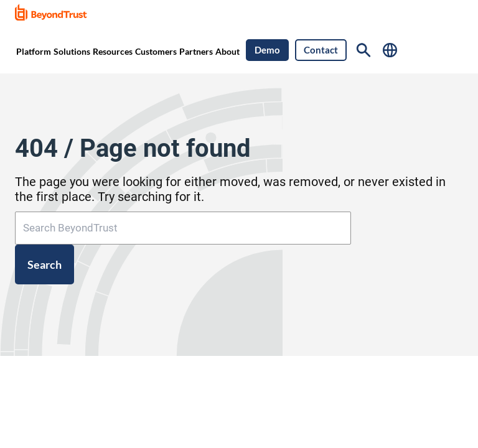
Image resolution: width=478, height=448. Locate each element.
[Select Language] (390, 50)
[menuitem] (34, 50)
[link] (55, 13)
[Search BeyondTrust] (183, 228)
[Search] (363, 50)
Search (45, 264)
